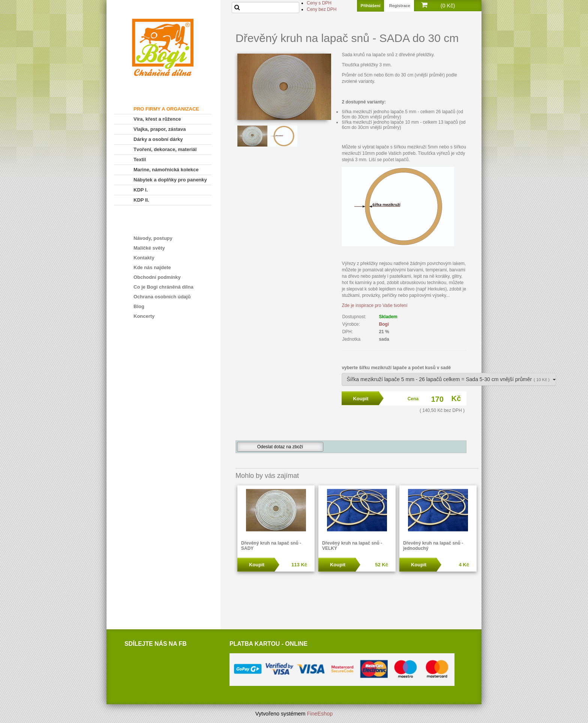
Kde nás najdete (152, 267)
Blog (139, 306)
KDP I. (141, 190)
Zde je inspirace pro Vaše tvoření (374, 305)
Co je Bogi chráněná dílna (163, 287)
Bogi (384, 324)
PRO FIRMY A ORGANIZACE (166, 109)
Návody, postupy (153, 238)
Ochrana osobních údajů (162, 297)
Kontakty (144, 258)
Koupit (257, 565)
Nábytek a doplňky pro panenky (170, 180)
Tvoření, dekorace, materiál (165, 149)
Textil (140, 159)
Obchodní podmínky (157, 277)
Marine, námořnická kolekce (166, 170)
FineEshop (320, 714)
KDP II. (141, 200)
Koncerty (144, 316)
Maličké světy (149, 248)
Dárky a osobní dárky (158, 139)
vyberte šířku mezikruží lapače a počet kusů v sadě (396, 368)
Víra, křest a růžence (157, 119)
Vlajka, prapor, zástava (160, 129)
